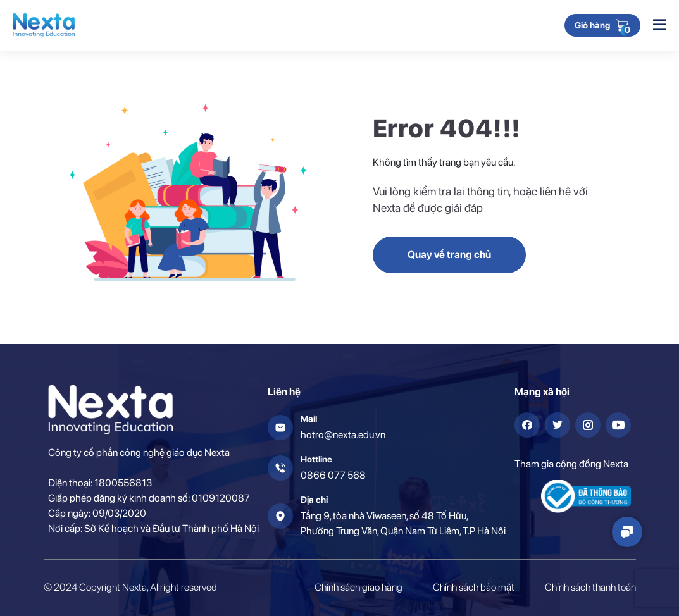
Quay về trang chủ (449, 255)
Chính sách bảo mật (474, 587)
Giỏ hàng (592, 26)
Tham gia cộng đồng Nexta (571, 464)
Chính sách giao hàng (358, 587)
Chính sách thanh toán (590, 587)
